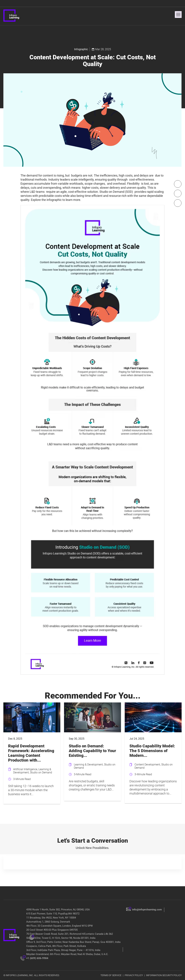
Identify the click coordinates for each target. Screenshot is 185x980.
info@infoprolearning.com (147, 910)
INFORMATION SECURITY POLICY (164, 975)
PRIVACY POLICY (134, 975)
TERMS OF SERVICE (111, 975)
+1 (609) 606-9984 (37, 958)
